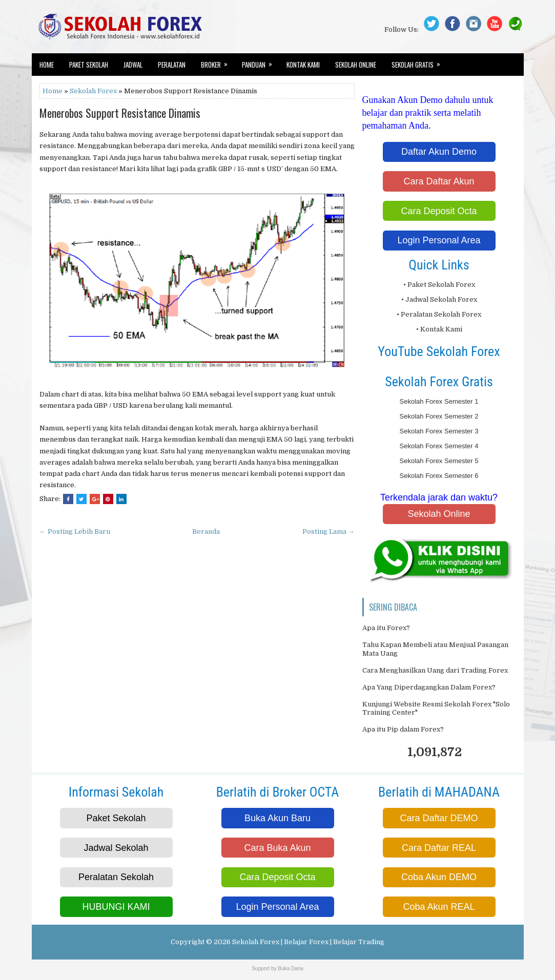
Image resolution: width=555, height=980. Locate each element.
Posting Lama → (328, 531)
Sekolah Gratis (419, 61)
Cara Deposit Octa (439, 211)
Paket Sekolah (89, 65)
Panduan (260, 61)
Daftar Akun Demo (439, 152)
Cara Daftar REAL (439, 848)
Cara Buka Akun (277, 848)
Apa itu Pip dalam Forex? (403, 729)
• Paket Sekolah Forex (439, 285)
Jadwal (133, 65)
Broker (218, 61)
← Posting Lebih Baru (75, 531)
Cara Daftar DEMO (439, 818)
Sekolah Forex (93, 91)
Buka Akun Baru (277, 818)
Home (47, 65)
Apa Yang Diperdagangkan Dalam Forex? (429, 687)
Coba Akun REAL (439, 907)
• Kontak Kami (439, 329)
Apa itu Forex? (386, 628)
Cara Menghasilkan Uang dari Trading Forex (435, 670)
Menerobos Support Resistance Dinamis (120, 113)
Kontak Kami (303, 65)
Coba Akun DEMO (439, 877)
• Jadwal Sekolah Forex (439, 299)
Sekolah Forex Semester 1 (439, 401)
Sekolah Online (356, 65)
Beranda (206, 531)
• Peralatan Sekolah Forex (439, 314)
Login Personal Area (439, 240)
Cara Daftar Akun (439, 181)
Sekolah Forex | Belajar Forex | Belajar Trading (308, 942)
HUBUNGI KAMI (116, 907)
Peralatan (172, 65)
